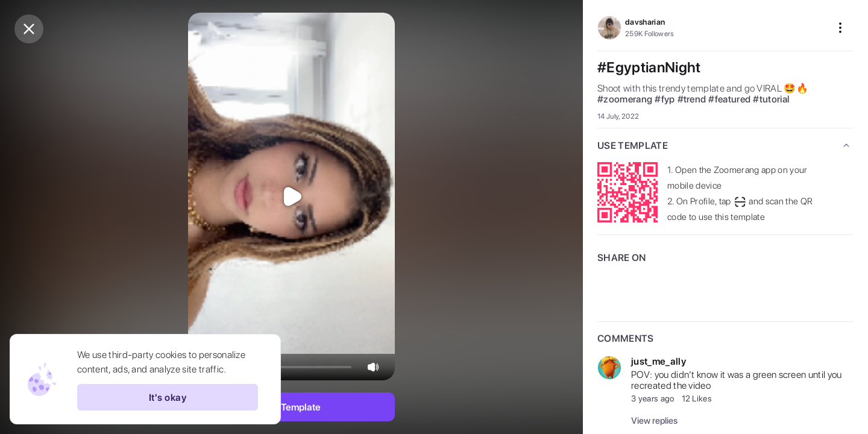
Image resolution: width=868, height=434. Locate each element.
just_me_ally (659, 361)
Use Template (291, 407)
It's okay (168, 397)
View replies (654, 421)
